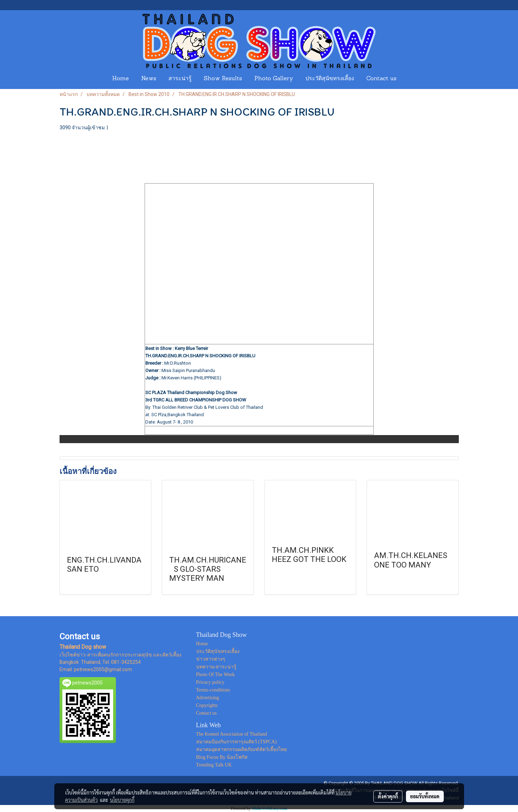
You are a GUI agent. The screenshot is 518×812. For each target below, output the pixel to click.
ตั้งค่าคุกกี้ (388, 796)
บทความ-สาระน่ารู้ (216, 667)
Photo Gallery (274, 79)
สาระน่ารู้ (180, 79)
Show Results (223, 79)
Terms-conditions (213, 690)
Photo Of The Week (216, 675)
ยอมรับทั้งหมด (425, 796)
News (149, 79)
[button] (409, 79)
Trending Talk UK (214, 765)
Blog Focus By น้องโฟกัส (222, 757)
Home (120, 79)
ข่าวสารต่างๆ (211, 659)
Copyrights (207, 705)
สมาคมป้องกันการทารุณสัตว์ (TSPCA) (236, 742)
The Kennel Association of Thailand (232, 734)
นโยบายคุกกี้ (122, 800)
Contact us (381, 79)
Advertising (208, 698)
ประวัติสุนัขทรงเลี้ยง (330, 79)
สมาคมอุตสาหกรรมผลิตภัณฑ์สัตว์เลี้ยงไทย (241, 749)
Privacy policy (210, 682)
